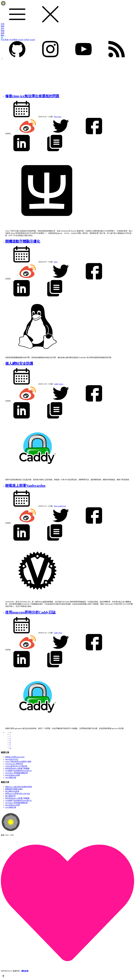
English (21, 40)
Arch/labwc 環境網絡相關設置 (17, 773)
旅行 (3, 28)
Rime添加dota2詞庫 (13, 775)
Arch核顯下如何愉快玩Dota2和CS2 (18, 771)
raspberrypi (62, 506)
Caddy (56, 384)
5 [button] (10, 744)
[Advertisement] (68, 76)
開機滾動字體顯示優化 (23, 241)
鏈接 (3, 33)
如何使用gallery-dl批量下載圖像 (17, 768)
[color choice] (2, 59)
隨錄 (3, 26)
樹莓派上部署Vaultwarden (25, 486)
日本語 (26, 40)
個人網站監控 (10, 796)
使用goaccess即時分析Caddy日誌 (30, 612)
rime (60, 117)
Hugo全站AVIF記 (12, 759)
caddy (56, 633)
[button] (10, 732)
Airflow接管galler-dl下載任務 (16, 766)
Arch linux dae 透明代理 (14, 764)
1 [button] (10, 736)
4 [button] (10, 742)
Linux (61, 384)
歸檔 (3, 31)
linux (56, 117)
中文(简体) (5, 40)
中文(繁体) (14, 40)
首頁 (3, 24)
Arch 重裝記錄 (11, 778)
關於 (3, 35)
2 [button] (10, 738)
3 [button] (10, 740)
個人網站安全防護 (19, 363)
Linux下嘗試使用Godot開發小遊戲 (18, 762)
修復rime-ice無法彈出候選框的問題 (32, 96)
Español (32, 40)
